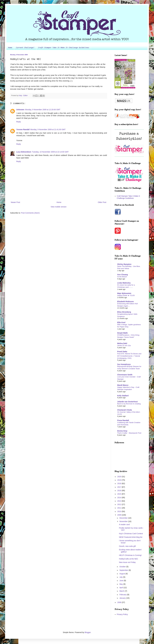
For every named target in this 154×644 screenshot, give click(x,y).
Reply (19, 122)
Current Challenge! (25, 48)
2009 (120, 515)
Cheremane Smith (125, 375)
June (122, 581)
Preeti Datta (122, 352)
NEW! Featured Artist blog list (131, 537)
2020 (120, 477)
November (124, 521)
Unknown (20, 110)
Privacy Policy (122, 614)
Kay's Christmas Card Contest (131, 534)
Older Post (102, 202)
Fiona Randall (123, 420)
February (123, 595)
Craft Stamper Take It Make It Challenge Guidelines (64, 48)
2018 (120, 483)
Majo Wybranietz (124, 293)
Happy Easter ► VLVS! (126, 295)
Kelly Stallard (123, 396)
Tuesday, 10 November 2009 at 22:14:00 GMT (50, 152)
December (124, 518)
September (124, 570)
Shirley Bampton (124, 264)
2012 (120, 504)
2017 (120, 487)
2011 (120, 508)
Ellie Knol (121, 322)
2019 (120, 480)
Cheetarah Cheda (125, 410)
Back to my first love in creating (129, 404)
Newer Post (15, 202)
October (123, 567)
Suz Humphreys (124, 364)
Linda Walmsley (124, 283)
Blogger (88, 632)
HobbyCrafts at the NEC (129, 559)
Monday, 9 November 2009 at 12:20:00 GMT (43, 110)
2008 (120, 602)
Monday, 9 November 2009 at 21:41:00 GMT (48, 129)
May (121, 584)
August (122, 574)
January (123, 598)
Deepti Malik (122, 333)
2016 (120, 491)
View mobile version (59, 207)
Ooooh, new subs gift (127, 546)
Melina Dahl (122, 343)
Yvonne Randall (23, 129)
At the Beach (122, 277)
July (121, 577)
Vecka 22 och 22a (124, 345)
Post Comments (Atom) (30, 213)
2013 (120, 501)
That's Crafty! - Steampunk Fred (129, 433)
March (122, 591)
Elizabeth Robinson (125, 302)
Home (10, 48)
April (121, 588)
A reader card (124, 524)
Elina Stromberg (124, 312)
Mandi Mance (123, 385)
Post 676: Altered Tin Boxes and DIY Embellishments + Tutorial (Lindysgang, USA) (129, 356)
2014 (120, 498)
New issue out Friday (127, 562)
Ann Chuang (122, 275)
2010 (120, 511)
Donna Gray (122, 431)
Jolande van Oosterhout (127, 402)
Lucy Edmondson (24, 152)
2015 (120, 494)
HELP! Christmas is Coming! (130, 555)
